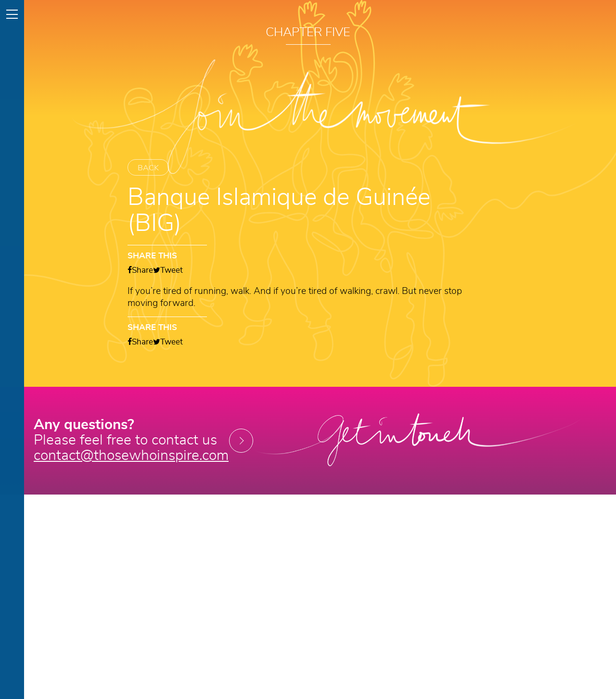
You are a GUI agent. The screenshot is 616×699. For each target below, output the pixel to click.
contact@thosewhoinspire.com (131, 456)
